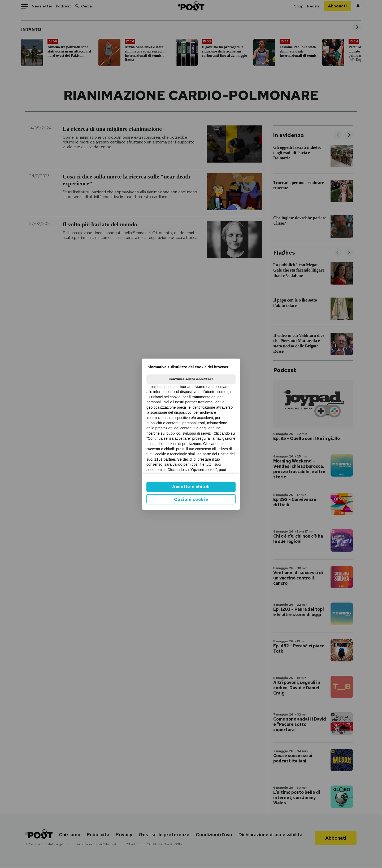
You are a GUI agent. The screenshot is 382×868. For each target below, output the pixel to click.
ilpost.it (196, 464)
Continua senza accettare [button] (191, 379)
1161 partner (165, 459)
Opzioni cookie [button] (191, 500)
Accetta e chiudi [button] (191, 487)
